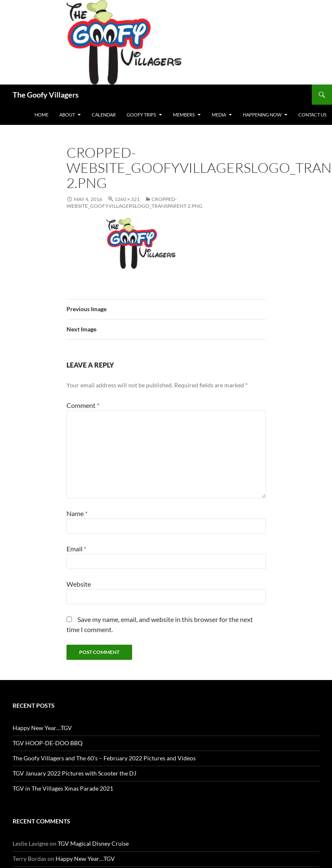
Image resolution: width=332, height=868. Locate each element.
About (67, 115)
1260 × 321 (127, 199)
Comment (83, 405)
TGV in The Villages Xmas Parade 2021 (63, 788)
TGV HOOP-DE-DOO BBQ (48, 743)
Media (219, 115)
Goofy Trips (141, 115)
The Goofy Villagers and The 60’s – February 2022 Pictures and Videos (104, 758)
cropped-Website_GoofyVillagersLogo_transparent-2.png (134, 202)
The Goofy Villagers (46, 95)
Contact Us (312, 115)
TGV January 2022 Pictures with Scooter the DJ (74, 773)
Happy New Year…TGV (42, 728)
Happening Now (262, 115)
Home (41, 115)
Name (77, 513)
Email (76, 549)
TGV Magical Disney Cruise (93, 843)
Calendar (104, 115)
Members (184, 115)
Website (79, 584)
